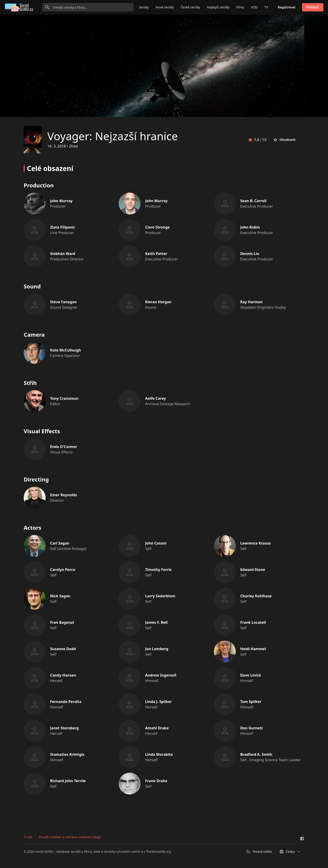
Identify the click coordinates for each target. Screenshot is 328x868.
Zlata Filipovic (63, 227)
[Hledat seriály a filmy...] (88, 7)
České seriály (190, 7)
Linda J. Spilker (158, 702)
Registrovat (287, 7)
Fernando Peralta (66, 702)
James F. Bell (156, 622)
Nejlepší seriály (218, 7)
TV (266, 7)
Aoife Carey (155, 398)
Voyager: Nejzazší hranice (113, 136)
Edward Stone (253, 570)
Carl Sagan (60, 543)
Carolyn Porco (63, 570)
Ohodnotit (284, 140)
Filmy (240, 7)
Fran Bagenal (62, 622)
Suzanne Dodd (63, 649)
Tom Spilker (251, 702)
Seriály (144, 7)
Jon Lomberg (157, 649)
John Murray (61, 201)
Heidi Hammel (253, 649)
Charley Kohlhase (256, 596)
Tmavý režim (259, 852)
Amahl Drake (157, 728)
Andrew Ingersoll (161, 675)
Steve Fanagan (63, 302)
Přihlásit (313, 7)
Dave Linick (251, 675)
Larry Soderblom (160, 596)
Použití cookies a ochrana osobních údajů (70, 837)
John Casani (156, 543)
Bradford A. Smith (256, 754)
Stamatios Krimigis (67, 754)
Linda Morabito (159, 754)
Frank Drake (156, 781)
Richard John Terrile (68, 781)
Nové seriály (165, 7)
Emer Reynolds (64, 495)
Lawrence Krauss (256, 543)
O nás (28, 837)
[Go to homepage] (20, 7)
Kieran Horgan (158, 302)
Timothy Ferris (158, 570)
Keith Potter (156, 254)
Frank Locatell (253, 622)
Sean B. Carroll (253, 201)
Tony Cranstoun (64, 398)
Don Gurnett (252, 728)
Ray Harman (251, 302)
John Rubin (250, 227)
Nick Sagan (60, 596)
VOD (254, 7)
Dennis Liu (250, 254)
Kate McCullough (65, 350)
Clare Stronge (157, 227)
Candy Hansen (63, 675)
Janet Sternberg (64, 728)
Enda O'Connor (64, 447)
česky (290, 852)
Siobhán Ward (63, 254)
